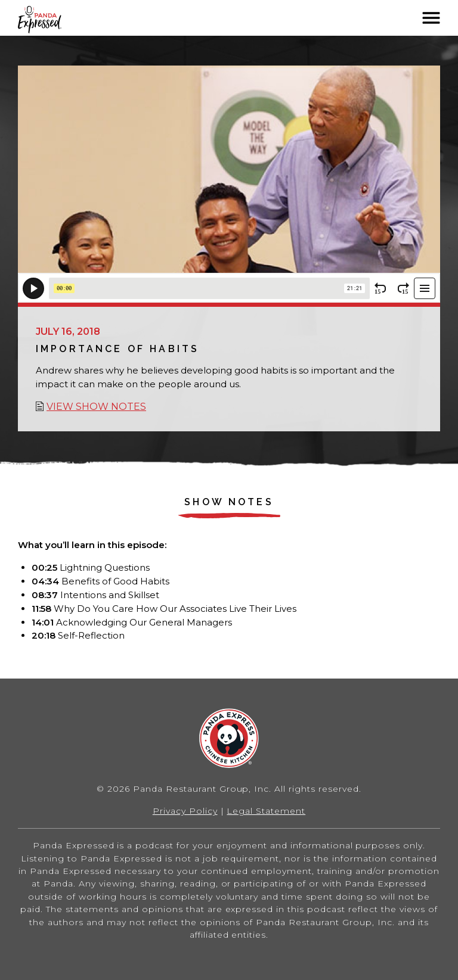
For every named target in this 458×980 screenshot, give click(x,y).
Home (56, 20)
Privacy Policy (185, 811)
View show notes (96, 407)
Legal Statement (266, 811)
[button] (431, 18)
